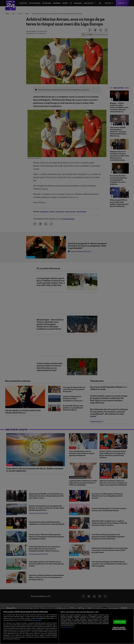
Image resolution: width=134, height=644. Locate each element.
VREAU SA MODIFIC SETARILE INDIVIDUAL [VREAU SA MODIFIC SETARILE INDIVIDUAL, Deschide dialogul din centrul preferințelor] (119, 628)
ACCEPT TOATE (120, 622)
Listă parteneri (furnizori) (67, 627)
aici (30, 632)
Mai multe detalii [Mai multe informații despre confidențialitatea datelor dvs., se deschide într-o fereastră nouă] (37, 620)
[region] (67, 626)
